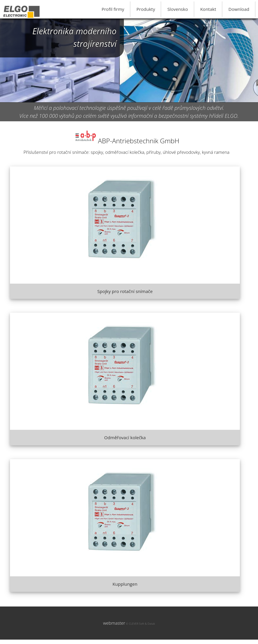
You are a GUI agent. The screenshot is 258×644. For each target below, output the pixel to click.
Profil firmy (113, 9)
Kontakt (208, 9)
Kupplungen (125, 584)
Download (239, 9)
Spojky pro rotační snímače (125, 291)
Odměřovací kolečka (125, 437)
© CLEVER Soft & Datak (140, 624)
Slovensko (177, 9)
